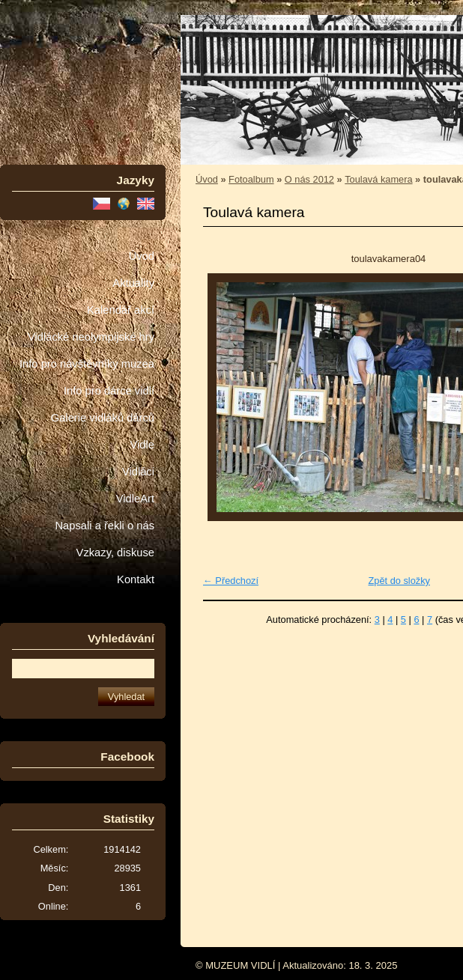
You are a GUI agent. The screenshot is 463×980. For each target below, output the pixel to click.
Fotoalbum (251, 179)
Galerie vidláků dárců (103, 418)
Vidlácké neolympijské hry (91, 337)
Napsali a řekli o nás (105, 526)
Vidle (142, 445)
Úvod (142, 256)
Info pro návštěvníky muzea (87, 364)
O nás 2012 (309, 179)
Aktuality (133, 283)
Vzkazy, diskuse (115, 553)
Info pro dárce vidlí (109, 391)
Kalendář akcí (121, 310)
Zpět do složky (399, 581)
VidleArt (135, 499)
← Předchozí (231, 581)
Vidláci (138, 472)
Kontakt (136, 579)
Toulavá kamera (378, 179)
